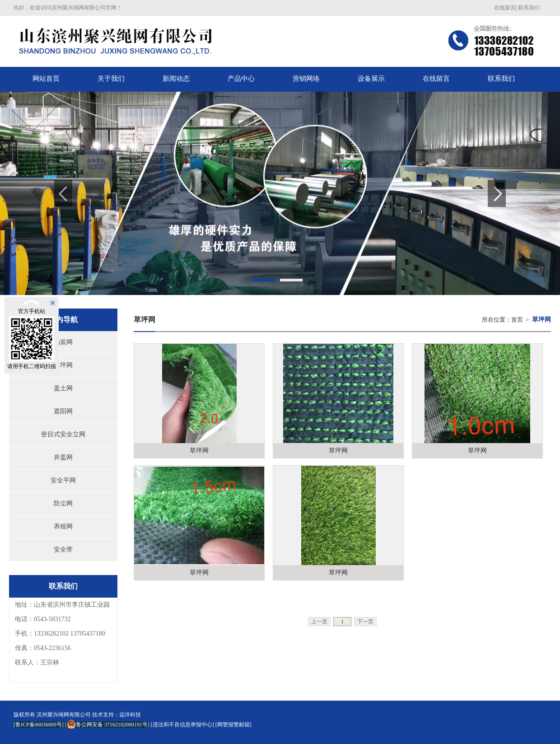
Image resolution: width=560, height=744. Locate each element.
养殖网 (63, 526)
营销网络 (306, 79)
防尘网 (63, 503)
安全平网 (63, 480)
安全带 (63, 550)
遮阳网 (63, 411)
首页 (517, 320)
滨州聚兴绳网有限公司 (64, 715)
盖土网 (63, 388)
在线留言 (505, 8)
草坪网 (63, 365)
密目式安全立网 (63, 434)
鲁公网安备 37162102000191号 (107, 725)
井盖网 (63, 457)
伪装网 (63, 342)
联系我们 (529, 8)
